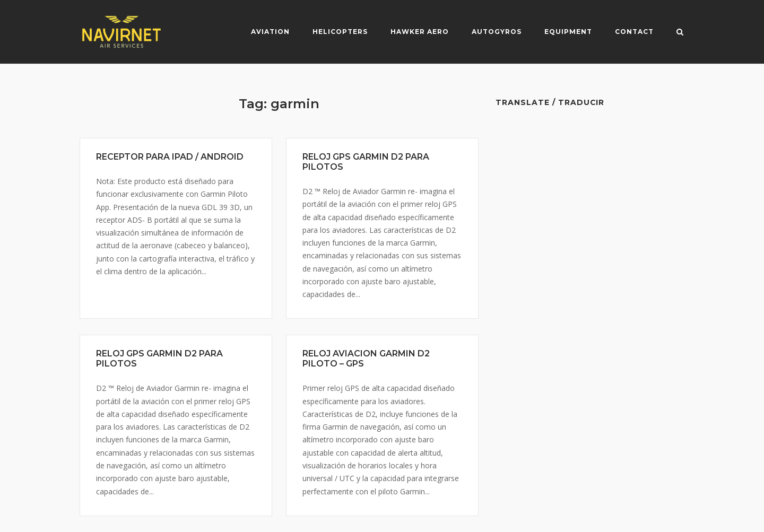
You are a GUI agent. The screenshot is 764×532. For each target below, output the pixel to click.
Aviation (270, 32)
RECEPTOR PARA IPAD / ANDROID (170, 157)
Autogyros (497, 32)
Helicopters (340, 32)
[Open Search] (680, 33)
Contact (634, 32)
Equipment (568, 32)
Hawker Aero (420, 32)
